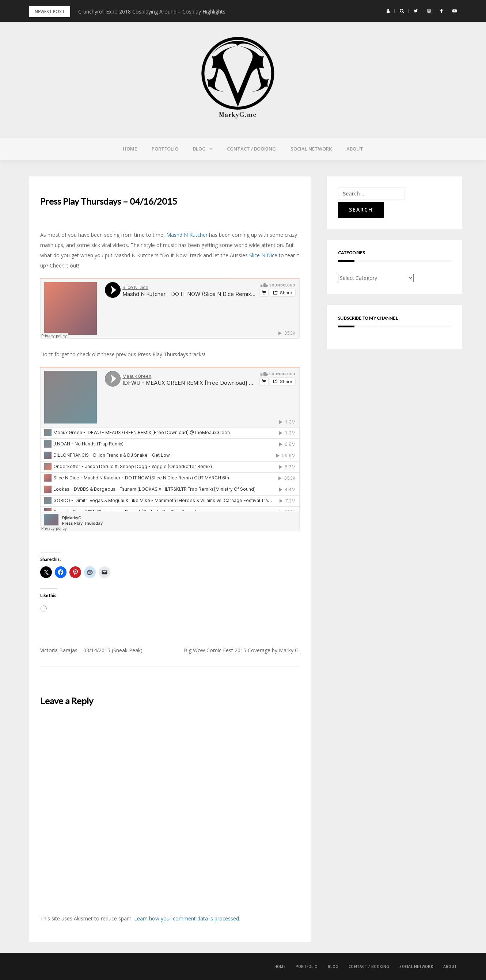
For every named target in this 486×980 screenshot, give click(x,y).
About (355, 149)
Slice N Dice (264, 255)
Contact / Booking (251, 149)
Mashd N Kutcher (187, 235)
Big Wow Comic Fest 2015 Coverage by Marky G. (242, 650)
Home (130, 149)
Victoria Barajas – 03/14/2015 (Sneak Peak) (91, 650)
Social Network (311, 149)
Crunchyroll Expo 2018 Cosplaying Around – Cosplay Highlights (152, 12)
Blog (199, 149)
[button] (388, 11)
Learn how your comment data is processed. (187, 918)
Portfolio (165, 149)
